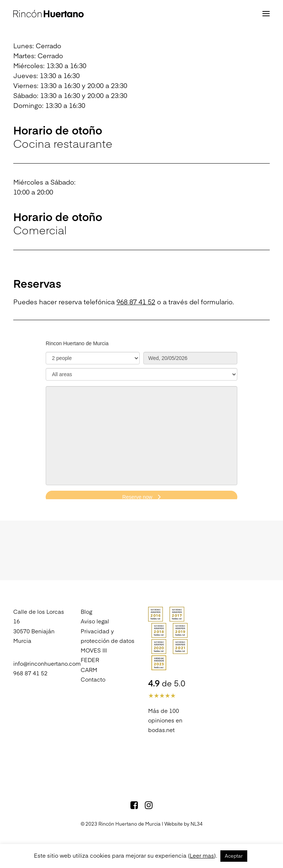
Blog (86, 611)
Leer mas (202, 855)
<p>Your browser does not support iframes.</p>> (141, 416)
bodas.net (161, 730)
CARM (89, 670)
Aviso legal (95, 621)
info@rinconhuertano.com (47, 663)
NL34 (197, 824)
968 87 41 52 (136, 302)
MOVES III (94, 650)
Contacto (93, 679)
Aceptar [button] (234, 856)
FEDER (90, 660)
